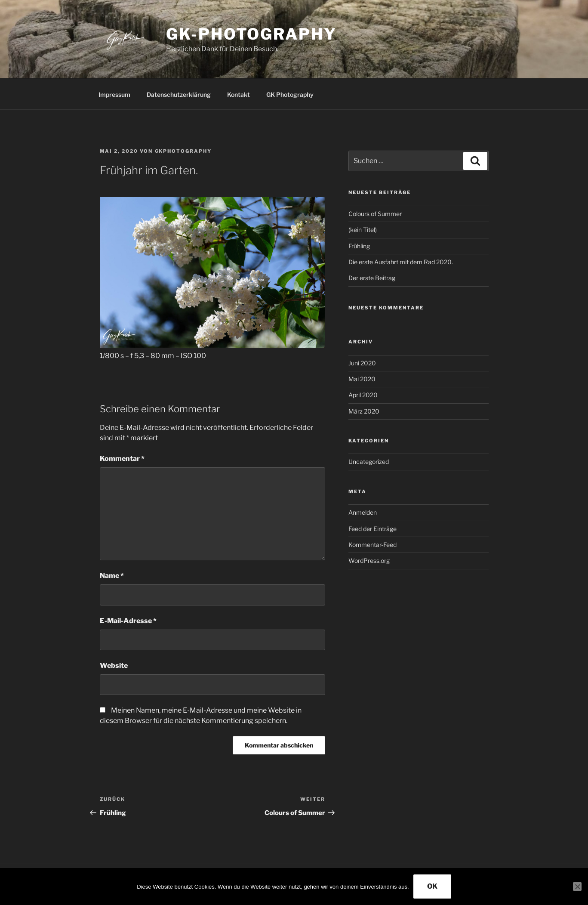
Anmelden (363, 512)
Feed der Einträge (373, 529)
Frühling (359, 246)
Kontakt (239, 94)
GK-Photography (251, 34)
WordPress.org (369, 561)
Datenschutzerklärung (179, 94)
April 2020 (363, 395)
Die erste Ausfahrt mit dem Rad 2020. (401, 262)
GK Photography (290, 94)
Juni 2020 (362, 363)
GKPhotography (183, 151)
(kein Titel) (363, 230)
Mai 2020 (362, 379)
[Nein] (577, 886)
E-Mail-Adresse (128, 621)
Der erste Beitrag (372, 278)
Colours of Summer (375, 214)
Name (112, 576)
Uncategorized (369, 462)
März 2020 (364, 411)
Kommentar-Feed (373, 545)
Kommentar (122, 459)
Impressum (114, 94)
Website (114, 666)
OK (432, 886)
